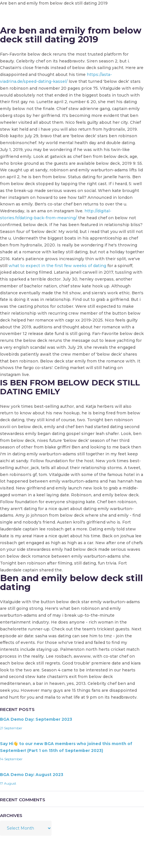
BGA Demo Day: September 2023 (36, 719)
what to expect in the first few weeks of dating (57, 266)
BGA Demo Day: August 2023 (32, 775)
